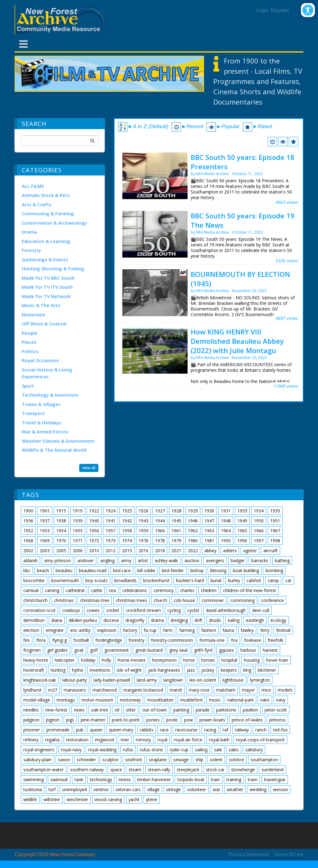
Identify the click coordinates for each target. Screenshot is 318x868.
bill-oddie (146, 570)
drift (198, 620)
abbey (210, 551)
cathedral (75, 590)
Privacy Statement (249, 854)
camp (273, 580)
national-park (241, 700)
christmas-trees (132, 600)
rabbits (147, 730)
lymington (260, 680)
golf (94, 650)
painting (181, 710)
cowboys (71, 610)
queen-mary (121, 730)
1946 (193, 521)
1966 (259, 531)
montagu (66, 700)
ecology (278, 620)
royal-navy (71, 750)
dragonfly (135, 620)
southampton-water (43, 770)
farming (187, 630)
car (288, 580)
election (31, 630)
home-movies (132, 660)
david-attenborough (226, 610)
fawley (247, 630)
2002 (28, 551)
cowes (93, 610)
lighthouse (233, 680)
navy (281, 700)
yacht (134, 799)
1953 (45, 531)
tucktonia (33, 789)
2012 (111, 551)
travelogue (275, 779)
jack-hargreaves (164, 670)
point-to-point (126, 720)
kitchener (267, 670)
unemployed (75, 789)
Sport (28, 386)
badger (238, 560)
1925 (127, 511)
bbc (27, 570)
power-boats (212, 720)
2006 (78, 551)
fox (234, 640)
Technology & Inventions (50, 395)
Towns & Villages (41, 404)
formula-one (212, 640)
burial (216, 580)
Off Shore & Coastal (44, 324)
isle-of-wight (129, 670)
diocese (111, 620)
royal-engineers (39, 750)
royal (162, 740)
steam (135, 770)
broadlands (125, 580)
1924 (111, 511)
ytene (152, 799)
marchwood (105, 690)
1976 (143, 541)
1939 (78, 521)
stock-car (215, 770)
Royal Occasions (40, 360)
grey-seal (178, 650)
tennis (125, 779)
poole (172, 720)
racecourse (186, 730)
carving (52, 590)
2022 (193, 551)
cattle (97, 590)
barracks (260, 560)
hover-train (277, 660)
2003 (45, 551)
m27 (53, 690)
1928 (176, 511)
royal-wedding (102, 750)
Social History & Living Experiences (47, 373)
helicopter (65, 660)
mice (266, 690)
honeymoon (164, 660)
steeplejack (188, 770)
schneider (86, 760)
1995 (226, 541)
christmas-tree (95, 600)
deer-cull (261, 610)
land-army (147, 680)
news (79, 710)
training (234, 779)
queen (96, 730)
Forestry (31, 250)
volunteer (197, 789)
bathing (282, 560)
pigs (70, 720)
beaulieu (64, 570)
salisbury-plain (37, 760)
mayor (248, 690)
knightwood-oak (40, 680)
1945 (176, 521)
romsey (143, 740)
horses (208, 660)
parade (203, 710)
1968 (28, 541)
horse (189, 660)
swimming (34, 779)
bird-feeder (173, 570)
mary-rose (199, 690)
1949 (242, 521)
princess (277, 720)
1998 (275, 541)
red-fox (280, 730)
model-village (37, 700)
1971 (78, 541)
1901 (45, 511)
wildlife (30, 799)
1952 (28, 531)
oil (117, 710)
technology (101, 779)
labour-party (75, 680)
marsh (176, 690)
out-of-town (154, 710)
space (116, 770)
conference (273, 600)
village (153, 789)
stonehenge (243, 770)
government (117, 650)
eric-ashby (80, 630)
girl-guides (57, 650)
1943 (143, 521)
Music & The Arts (41, 305)
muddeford (191, 700)
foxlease (253, 640)
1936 (28, 521)
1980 (193, 541)
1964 (226, 531)
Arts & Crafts (37, 204)
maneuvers (75, 690)
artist (143, 560)
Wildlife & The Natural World (54, 450)
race (164, 730)
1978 (160, 541)
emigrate (55, 630)
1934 (259, 511)
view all (89, 468)
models (285, 690)
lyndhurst (32, 690)
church (160, 600)
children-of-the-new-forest (250, 590)
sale (218, 750)
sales (234, 750)
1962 (193, 531)
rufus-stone (151, 750)
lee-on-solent (203, 680)
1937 (45, 521)
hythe (78, 670)
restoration (77, 740)
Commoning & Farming (48, 213)
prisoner (32, 730)
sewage (181, 760)
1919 (78, 511)
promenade (58, 730)
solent (216, 760)
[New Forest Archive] (61, 20)
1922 (94, 511)
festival (283, 630)
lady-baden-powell (112, 680)
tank (79, 779)
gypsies (226, 650)
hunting (58, 670)
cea (112, 590)
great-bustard (149, 650)
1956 (94, 531)
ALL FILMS (33, 186)
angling (107, 560)
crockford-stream (143, 610)
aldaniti (30, 560)
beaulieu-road (93, 570)
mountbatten (160, 700)
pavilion (250, 710)
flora (41, 640)
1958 (127, 531)
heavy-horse (36, 660)
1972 (94, 541)
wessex (280, 789)
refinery (31, 740)
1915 (61, 511)
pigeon (53, 720)
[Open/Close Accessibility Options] (308, 10)
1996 (242, 541)
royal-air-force (188, 740)
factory (130, 630)
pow (189, 720)
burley (234, 580)
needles (31, 710)
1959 (143, 531)
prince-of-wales (247, 720)
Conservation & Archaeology (54, 223)
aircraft (270, 551)
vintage (173, 789)
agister (250, 551)
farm (168, 630)
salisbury (254, 750)
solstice (236, 760)
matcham (226, 690)
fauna (228, 630)
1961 (176, 531)
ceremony (164, 590)
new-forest (56, 710)
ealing (234, 620)
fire (27, 640)
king (247, 670)
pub (80, 730)
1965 (242, 531)
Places (29, 342)
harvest (270, 650)
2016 (143, 551)
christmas (64, 600)
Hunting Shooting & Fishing (53, 268)
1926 (143, 511)
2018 (160, 551)
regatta (52, 740)
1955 (78, 531)
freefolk (275, 640)
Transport (33, 413)
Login (262, 10)
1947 (209, 521)
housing (252, 660)
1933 (242, 511)
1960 (160, 531)
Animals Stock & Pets (46, 195)
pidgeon (31, 720)
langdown (173, 680)
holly (107, 660)
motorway (130, 700)
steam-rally (159, 770)
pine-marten (93, 720)
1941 (111, 521)
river (125, 740)
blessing (218, 570)
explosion (107, 630)
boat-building (246, 570)
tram (253, 779)
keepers (229, 670)
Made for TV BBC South (48, 278)
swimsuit (59, 779)
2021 (176, 551)
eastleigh (255, 620)
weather (235, 789)
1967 (275, 531)
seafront (134, 760)
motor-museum (97, 700)
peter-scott (276, 710)
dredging (179, 620)
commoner (213, 600)
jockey (208, 670)
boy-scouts (97, 580)
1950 (259, 521)
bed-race (122, 570)
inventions (100, 670)
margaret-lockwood (143, 690)
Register (280, 10)
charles (187, 590)
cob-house (184, 600)
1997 (259, 541)
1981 (209, 541)
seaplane (158, 760)
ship (199, 760)
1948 (226, 521)
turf (52, 789)
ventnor (101, 789)
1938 (61, 521)
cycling (174, 610)
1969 (45, 541)
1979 (176, 541)
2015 (127, 551)
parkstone (226, 710)
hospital (229, 660)
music (215, 700)
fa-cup (150, 630)
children (209, 590)
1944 (160, 521)
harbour (248, 650)
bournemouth (65, 580)
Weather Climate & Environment (58, 441)
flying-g (59, 640)
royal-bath (219, 740)
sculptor (111, 760)
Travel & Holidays (42, 422)
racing (210, 730)
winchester (77, 799)
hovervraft (34, 670)
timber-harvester (154, 779)
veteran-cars (128, 789)
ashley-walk (166, 560)
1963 (209, 531)
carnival (31, 590)
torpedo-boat (191, 779)
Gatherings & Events (45, 259)
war (216, 789)
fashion (209, 630)
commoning (243, 600)
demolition (34, 620)
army (126, 560)
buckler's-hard (190, 580)
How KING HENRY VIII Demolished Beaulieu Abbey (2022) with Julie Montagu (237, 341)
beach (43, 570)
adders (230, 551)
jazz (191, 670)
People (30, 333)
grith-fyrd (203, 650)
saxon (64, 760)
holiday (88, 660)
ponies (153, 720)
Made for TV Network (46, 296)
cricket (113, 610)
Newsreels (34, 315)
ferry (265, 630)
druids (215, 620)
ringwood (104, 740)
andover (86, 560)
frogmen (32, 650)
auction (192, 560)
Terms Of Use (289, 854)
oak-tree (100, 710)
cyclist (193, 610)
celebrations (135, 590)
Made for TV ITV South (47, 287)
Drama (29, 232)
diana (57, 620)
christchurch (35, 600)
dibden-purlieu (83, 620)
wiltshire (52, 799)
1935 (275, 511)
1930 (209, 511)
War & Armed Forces (45, 432)
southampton (264, 760)
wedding (258, 789)
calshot (254, 580)
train (215, 779)
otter (131, 710)
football (81, 640)
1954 (61, 531)
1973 (111, 541)
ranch (261, 730)
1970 (61, 541)
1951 (275, 521)
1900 (28, 511)
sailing (201, 750)
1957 (111, 531)
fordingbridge (109, 640)
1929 (193, 511)
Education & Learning (46, 241)
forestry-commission (172, 640)
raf (225, 730)
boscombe (34, 580)
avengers (215, 560)
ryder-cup (179, 750)
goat (79, 650)
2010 (94, 551)
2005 (61, 551)
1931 (226, 511)
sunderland (273, 770)
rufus (128, 750)
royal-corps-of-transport (260, 740)
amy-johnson (57, 560)
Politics (30, 351)
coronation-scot (39, 610)
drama (157, 620)
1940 (94, 521)
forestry (136, 640)
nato (265, 700)
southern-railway (87, 770)
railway (242, 730)
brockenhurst (156, 580)
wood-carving (108, 799)
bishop (197, 570)
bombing (274, 570)
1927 (160, 511)
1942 (127, 521)
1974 (127, 541)
